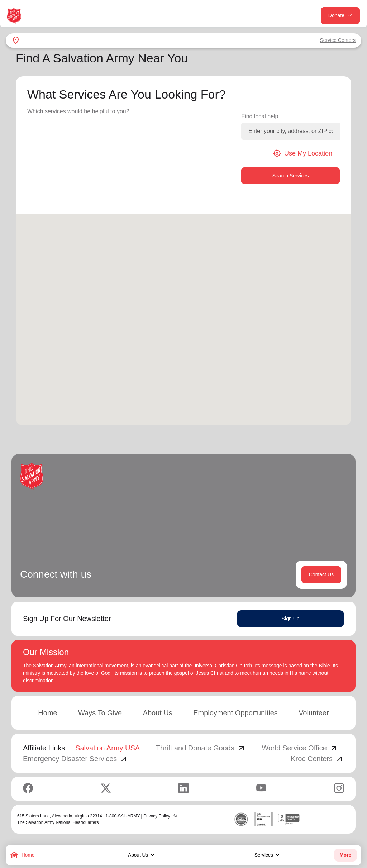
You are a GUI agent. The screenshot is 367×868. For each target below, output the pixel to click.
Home (47, 713)
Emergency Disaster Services (76, 759)
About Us (142, 855)
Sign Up (291, 619)
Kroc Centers (317, 759)
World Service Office (300, 748)
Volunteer (314, 713)
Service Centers (338, 40)
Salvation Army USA (108, 748)
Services (268, 855)
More (345, 855)
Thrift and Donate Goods (201, 748)
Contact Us (321, 574)
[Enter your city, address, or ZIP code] (290, 131)
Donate (340, 16)
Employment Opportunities (235, 713)
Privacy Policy (157, 816)
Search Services (291, 176)
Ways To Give (100, 713)
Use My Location (302, 153)
